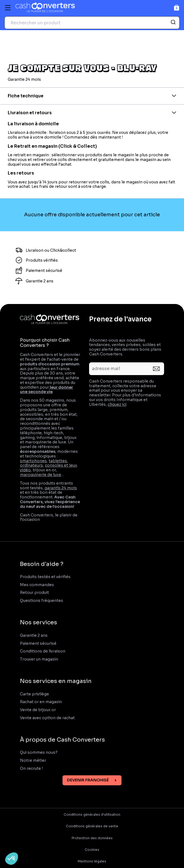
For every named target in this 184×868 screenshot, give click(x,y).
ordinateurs (31, 465)
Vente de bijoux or (38, 710)
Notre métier (33, 761)
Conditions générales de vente (92, 826)
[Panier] (177, 8)
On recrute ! (32, 769)
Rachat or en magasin (41, 702)
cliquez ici (117, 404)
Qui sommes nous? (39, 753)
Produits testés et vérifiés (45, 577)
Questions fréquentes (42, 601)
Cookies (92, 850)
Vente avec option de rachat (47, 718)
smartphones (33, 461)
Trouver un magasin (39, 659)
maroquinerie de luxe (41, 475)
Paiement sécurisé (38, 644)
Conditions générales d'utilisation (92, 815)
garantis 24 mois (61, 488)
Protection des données (92, 838)
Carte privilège (34, 694)
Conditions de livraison (43, 651)
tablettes (58, 461)
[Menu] (8, 8)
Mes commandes (37, 585)
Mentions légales (92, 861)
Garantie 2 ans (34, 636)
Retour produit (34, 593)
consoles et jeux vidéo (49, 468)
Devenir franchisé (88, 780)
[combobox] (92, 23)
